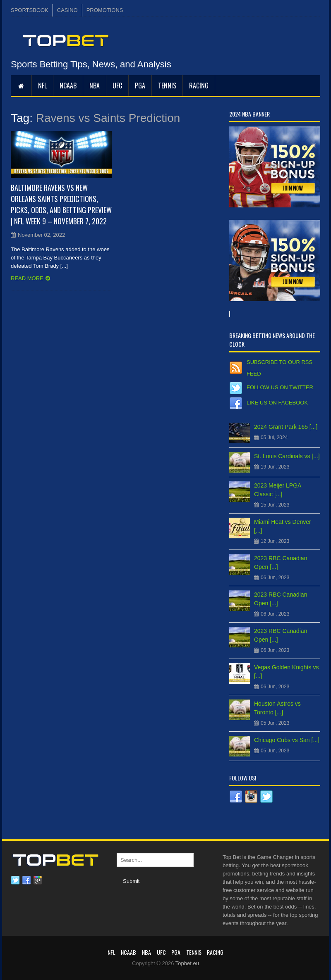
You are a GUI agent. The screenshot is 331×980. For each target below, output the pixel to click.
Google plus (38, 880)
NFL (42, 86)
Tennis (167, 86)
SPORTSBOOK (30, 10)
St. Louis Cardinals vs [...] (287, 456)
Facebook (26, 880)
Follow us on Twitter (280, 387)
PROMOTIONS (105, 10)
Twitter (15, 880)
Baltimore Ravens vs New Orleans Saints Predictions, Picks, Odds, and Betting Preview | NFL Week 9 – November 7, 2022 (61, 204)
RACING (199, 86)
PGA (140, 86)
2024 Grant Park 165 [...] (286, 427)
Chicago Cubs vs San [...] (287, 740)
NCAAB (68, 86)
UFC (117, 86)
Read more (27, 278)
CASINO (67, 10)
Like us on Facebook (277, 403)
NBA (95, 86)
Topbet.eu (187, 963)
